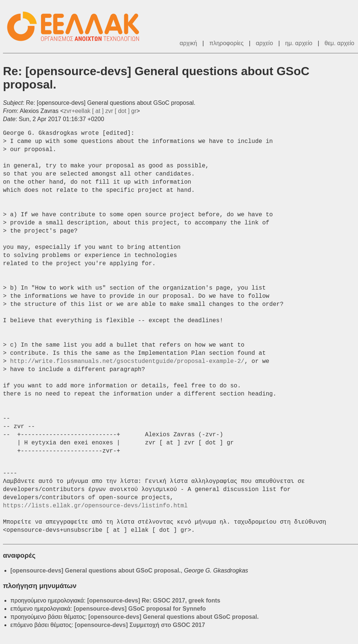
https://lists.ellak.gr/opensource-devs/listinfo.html (95, 506)
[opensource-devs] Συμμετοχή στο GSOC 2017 (140, 625)
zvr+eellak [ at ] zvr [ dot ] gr (100, 111)
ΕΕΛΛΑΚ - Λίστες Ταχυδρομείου (77, 26)
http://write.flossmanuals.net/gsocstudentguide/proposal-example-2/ (127, 361)
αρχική (188, 43)
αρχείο (264, 43)
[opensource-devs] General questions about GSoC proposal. (96, 570)
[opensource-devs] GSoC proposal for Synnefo (140, 609)
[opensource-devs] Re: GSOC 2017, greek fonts (154, 600)
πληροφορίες (227, 43)
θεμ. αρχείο (340, 43)
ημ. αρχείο (299, 43)
